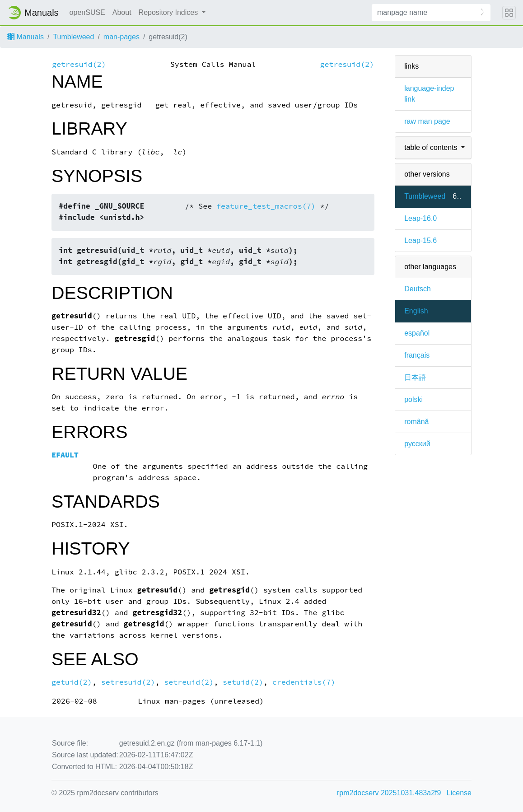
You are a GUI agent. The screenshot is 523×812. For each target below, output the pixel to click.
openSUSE (87, 12)
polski (413, 399)
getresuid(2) (79, 64)
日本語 (415, 377)
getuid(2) (72, 682)
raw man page (427, 121)
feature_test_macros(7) (266, 206)
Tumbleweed (73, 37)
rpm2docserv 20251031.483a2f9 (389, 793)
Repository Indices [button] (169, 12)
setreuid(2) (189, 682)
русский (417, 444)
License (459, 793)
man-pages (121, 37)
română (416, 422)
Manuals (26, 37)
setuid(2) (243, 682)
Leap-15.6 (420, 240)
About (122, 12)
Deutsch (418, 289)
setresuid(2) (128, 682)
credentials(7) (304, 682)
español (417, 333)
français (417, 355)
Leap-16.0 (420, 218)
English (416, 311)
